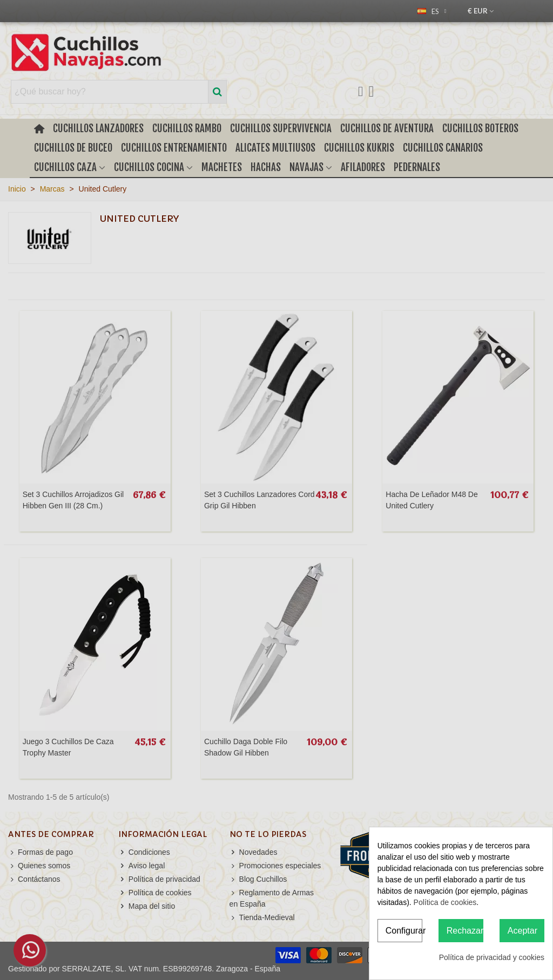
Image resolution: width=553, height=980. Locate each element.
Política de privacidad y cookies (492, 957)
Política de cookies (445, 902)
